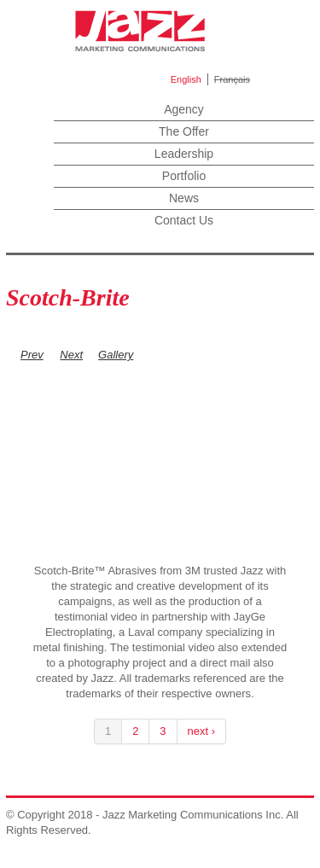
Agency (184, 109)
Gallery (116, 355)
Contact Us (184, 220)
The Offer (184, 131)
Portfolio (184, 176)
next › (202, 731)
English (186, 79)
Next (71, 355)
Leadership (184, 154)
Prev (32, 355)
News (184, 198)
